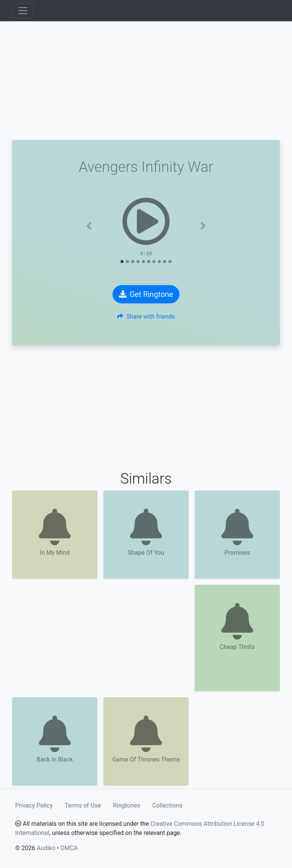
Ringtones (126, 805)
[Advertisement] (146, 81)
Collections (168, 805)
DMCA (69, 848)
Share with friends (146, 317)
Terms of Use (83, 805)
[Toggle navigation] (23, 11)
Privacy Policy (34, 805)
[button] (89, 226)
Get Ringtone (146, 294)
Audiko (46, 848)
